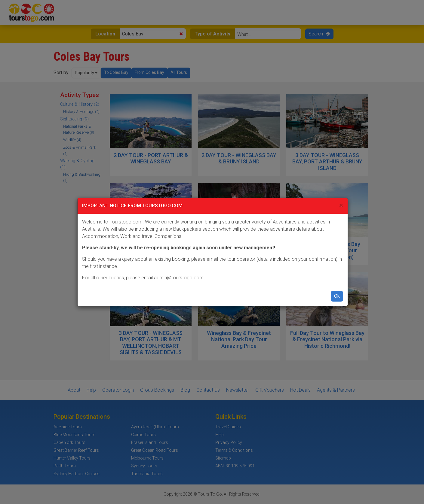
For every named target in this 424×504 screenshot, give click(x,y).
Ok (337, 296)
